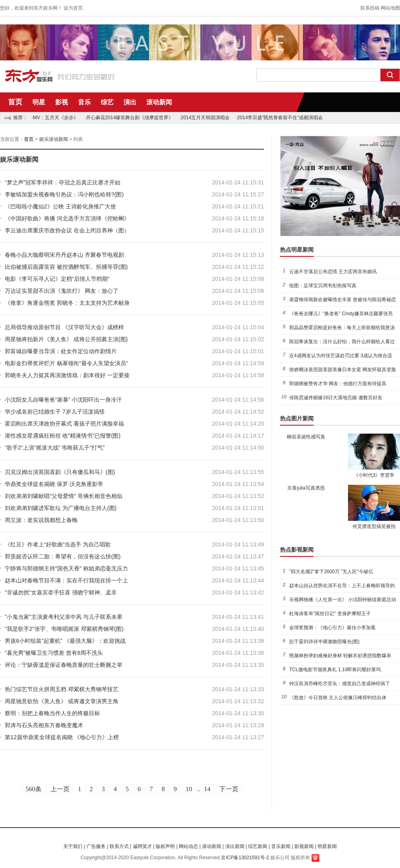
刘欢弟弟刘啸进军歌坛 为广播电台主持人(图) (61, 508)
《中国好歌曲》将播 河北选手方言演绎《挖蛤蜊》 (67, 218)
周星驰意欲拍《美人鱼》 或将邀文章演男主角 (62, 701)
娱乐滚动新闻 (54, 139)
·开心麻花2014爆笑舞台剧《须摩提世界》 (129, 118)
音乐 (84, 102)
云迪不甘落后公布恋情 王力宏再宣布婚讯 (333, 272)
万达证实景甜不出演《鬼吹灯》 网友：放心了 (62, 291)
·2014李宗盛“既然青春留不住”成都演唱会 (279, 118)
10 (189, 789)
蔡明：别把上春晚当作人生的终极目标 (52, 713)
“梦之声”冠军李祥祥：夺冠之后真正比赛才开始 (63, 182)
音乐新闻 (281, 846)
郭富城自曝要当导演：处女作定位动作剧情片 (61, 351)
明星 (39, 102)
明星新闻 (327, 846)
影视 (62, 102)
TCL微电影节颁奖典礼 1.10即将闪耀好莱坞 (335, 670)
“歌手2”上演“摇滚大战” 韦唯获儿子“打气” (55, 448)
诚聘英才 (142, 846)
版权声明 (165, 846)
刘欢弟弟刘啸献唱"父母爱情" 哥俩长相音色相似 (64, 496)
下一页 (229, 789)
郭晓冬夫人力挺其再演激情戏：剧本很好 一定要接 (67, 375)
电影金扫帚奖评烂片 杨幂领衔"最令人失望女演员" (66, 363)
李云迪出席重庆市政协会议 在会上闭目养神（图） (67, 230)
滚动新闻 (159, 102)
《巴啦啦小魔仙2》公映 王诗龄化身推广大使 (60, 206)
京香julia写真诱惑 (306, 488)
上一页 (60, 789)
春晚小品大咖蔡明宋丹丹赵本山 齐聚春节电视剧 (64, 255)
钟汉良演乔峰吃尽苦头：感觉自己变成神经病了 (340, 684)
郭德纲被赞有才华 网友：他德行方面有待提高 (338, 384)
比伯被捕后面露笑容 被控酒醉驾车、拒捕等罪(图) (66, 267)
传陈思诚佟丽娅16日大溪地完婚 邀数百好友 (336, 398)
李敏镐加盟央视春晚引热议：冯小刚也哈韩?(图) (64, 194)
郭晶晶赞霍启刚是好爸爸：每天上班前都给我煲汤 (342, 328)
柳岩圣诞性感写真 (306, 437)
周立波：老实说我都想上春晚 (41, 520)
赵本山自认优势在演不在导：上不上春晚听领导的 (342, 586)
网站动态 (188, 846)
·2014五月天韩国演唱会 (204, 118)
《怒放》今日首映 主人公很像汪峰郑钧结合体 (338, 698)
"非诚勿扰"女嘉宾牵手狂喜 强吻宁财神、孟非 (61, 592)
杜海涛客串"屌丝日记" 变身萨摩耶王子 (330, 614)
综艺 (107, 102)
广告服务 (96, 846)
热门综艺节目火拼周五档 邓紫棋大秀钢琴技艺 (62, 689)
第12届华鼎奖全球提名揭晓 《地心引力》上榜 (62, 737)
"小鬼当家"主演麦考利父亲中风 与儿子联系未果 (64, 617)
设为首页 (73, 8)
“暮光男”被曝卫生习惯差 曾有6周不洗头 (54, 653)
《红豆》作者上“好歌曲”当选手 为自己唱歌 (58, 544)
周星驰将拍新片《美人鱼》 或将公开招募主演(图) (66, 339)
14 (207, 789)
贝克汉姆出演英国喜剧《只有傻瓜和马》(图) (60, 472)
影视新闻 (304, 846)
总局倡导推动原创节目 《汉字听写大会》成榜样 (64, 327)
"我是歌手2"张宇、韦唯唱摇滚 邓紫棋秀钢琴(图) (64, 629)
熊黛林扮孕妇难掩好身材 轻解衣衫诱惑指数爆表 (340, 656)
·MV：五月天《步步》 (55, 118)
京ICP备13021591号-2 (245, 858)
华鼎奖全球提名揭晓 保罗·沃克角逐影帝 (54, 484)
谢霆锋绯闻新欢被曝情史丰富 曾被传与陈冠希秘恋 (343, 300)
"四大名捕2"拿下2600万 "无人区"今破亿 (331, 572)
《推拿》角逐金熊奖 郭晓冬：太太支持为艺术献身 (67, 303)
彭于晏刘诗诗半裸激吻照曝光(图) (324, 642)
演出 (130, 102)
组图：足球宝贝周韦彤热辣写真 (323, 286)
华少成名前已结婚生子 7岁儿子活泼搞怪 (55, 412)
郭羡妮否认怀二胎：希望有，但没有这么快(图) (63, 556)
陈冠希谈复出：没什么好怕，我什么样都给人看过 (342, 342)
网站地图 (390, 8)
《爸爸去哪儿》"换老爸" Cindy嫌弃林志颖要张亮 (341, 314)
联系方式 (119, 846)
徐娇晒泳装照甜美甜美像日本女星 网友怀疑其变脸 (343, 370)
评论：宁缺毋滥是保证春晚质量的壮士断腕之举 (64, 665)
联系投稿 (370, 8)
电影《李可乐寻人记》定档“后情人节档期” (57, 279)
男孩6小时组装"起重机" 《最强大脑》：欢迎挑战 (65, 641)
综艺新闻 (258, 846)
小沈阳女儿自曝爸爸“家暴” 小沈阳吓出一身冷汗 (63, 400)
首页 (15, 102)
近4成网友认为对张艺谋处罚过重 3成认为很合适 (341, 356)
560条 (34, 789)
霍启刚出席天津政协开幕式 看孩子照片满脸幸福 (64, 424)
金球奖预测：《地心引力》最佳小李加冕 (332, 628)
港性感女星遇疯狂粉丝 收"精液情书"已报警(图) (63, 436)
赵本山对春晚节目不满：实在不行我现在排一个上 (66, 580)
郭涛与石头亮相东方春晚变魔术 (44, 725)
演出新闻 (235, 846)
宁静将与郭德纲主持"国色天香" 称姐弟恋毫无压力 (66, 568)
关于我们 (73, 846)
